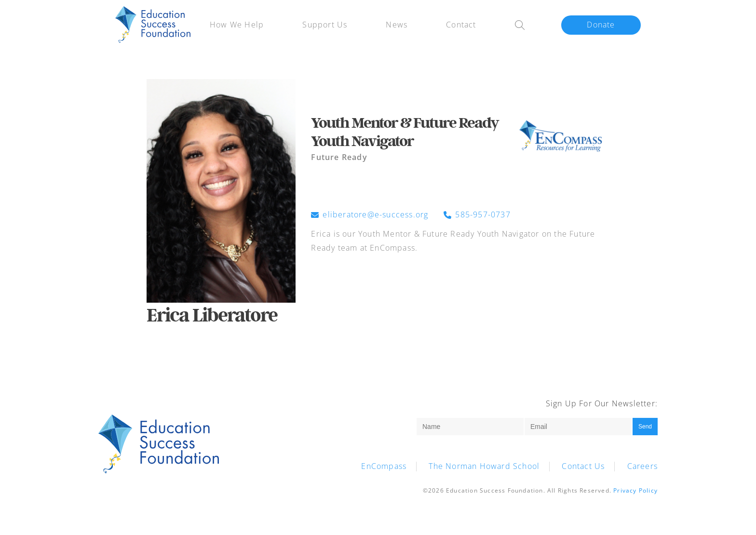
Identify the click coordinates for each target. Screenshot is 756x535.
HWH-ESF (153, 25)
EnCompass (384, 466)
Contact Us (583, 466)
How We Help (237, 25)
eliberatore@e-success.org (370, 215)
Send (645, 427)
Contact (461, 25)
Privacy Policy (635, 490)
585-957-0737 (477, 215)
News (397, 25)
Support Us (325, 25)
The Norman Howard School (484, 466)
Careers (642, 466)
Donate (601, 25)
